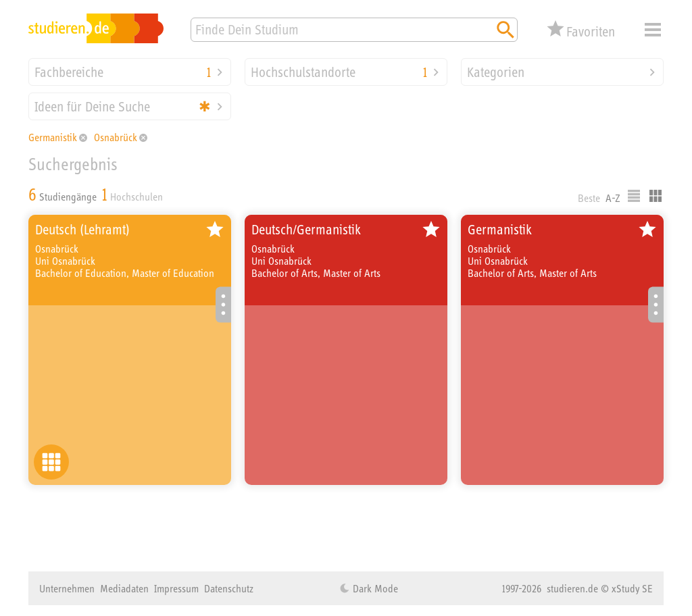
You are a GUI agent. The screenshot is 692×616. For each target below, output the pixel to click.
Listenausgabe (634, 196)
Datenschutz (229, 588)
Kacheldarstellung (656, 196)
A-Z (613, 198)
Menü (653, 30)
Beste (589, 198)
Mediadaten (124, 588)
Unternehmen (67, 588)
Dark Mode (374, 588)
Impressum (176, 588)
